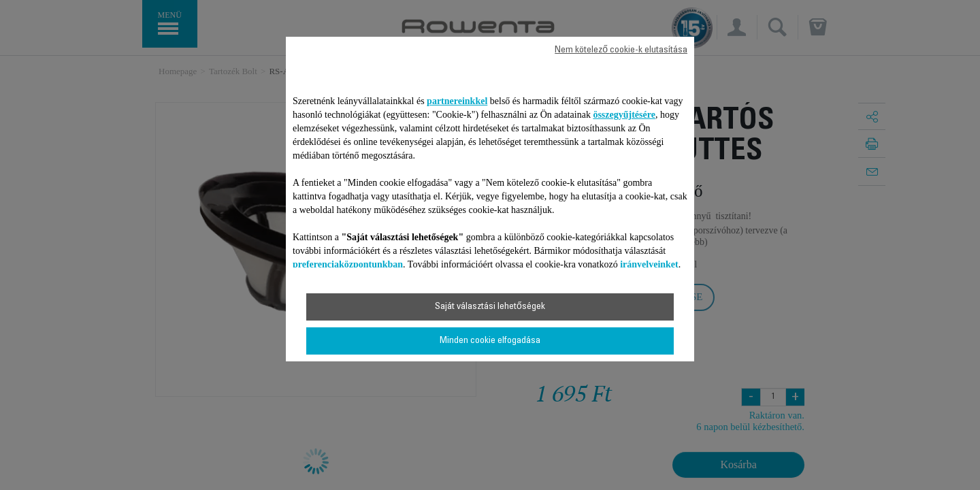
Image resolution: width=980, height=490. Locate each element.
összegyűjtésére (624, 115)
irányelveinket (649, 264)
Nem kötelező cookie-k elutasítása (621, 50)
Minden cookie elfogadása (490, 341)
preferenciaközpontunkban (348, 264)
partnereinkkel (457, 101)
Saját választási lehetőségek (490, 307)
